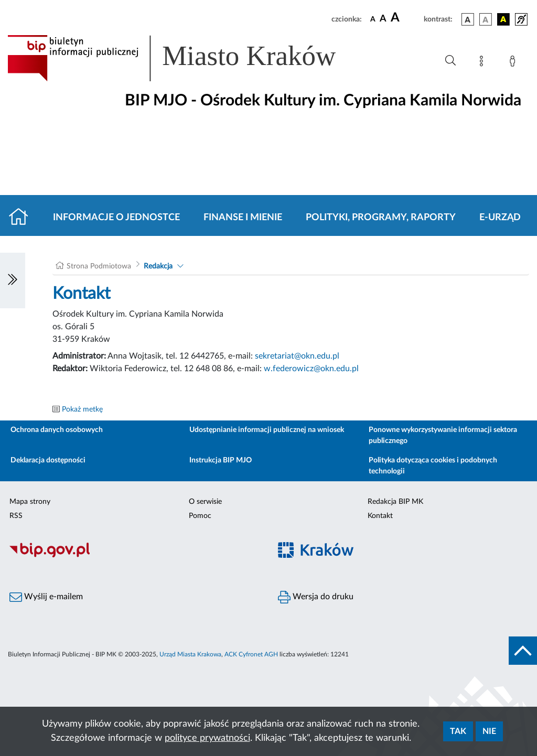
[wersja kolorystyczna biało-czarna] (486, 19)
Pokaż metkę (82, 409)
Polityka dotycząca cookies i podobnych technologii (433, 466)
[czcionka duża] (406, 18)
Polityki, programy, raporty (381, 218)
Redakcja (158, 266)
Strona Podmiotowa (99, 266)
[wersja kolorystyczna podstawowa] (468, 19)
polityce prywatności (207, 738)
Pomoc (200, 516)
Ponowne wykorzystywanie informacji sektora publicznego (443, 435)
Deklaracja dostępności (48, 460)
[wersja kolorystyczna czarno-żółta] (503, 19)
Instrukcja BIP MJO (221, 460)
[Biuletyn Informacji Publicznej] (134, 556)
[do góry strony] (523, 651)
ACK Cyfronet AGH (251, 654)
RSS (16, 516)
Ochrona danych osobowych (57, 430)
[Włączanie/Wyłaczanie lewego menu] (13, 280)
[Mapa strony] (484, 63)
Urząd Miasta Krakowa (190, 654)
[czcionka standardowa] (373, 19)
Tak (458, 731)
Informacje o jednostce (116, 218)
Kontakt (380, 516)
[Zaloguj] (514, 63)
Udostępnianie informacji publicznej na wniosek (267, 430)
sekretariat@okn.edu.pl (297, 356)
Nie (489, 731)
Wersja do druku (316, 597)
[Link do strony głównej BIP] (187, 58)
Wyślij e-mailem (46, 597)
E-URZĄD (500, 218)
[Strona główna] (23, 218)
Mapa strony (30, 502)
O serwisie (205, 502)
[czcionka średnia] (383, 19)
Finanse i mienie (243, 218)
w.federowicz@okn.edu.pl (311, 369)
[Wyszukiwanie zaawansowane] (450, 61)
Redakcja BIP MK (395, 502)
